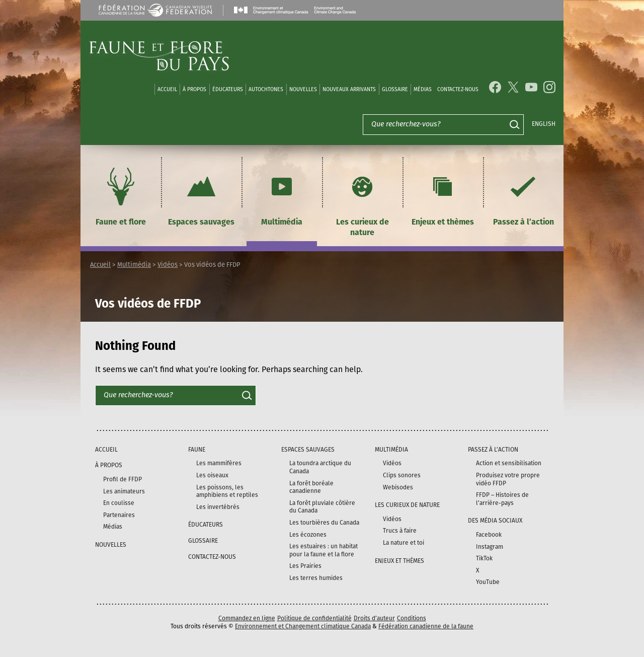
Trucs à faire (400, 531)
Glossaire (395, 89)
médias (423, 89)
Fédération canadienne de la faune (426, 626)
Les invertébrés (218, 507)
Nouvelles (303, 89)
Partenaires (119, 515)
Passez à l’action (524, 195)
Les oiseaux (212, 475)
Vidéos (168, 265)
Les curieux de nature (363, 201)
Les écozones (308, 535)
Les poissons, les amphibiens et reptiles (227, 491)
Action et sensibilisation (509, 463)
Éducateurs (228, 89)
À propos (194, 89)
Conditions (412, 618)
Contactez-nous (458, 89)
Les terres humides (316, 578)
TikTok (484, 558)
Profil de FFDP (123, 479)
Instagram (490, 547)
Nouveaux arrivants (349, 89)
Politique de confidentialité (314, 618)
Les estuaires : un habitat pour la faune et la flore (324, 550)
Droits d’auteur (374, 618)
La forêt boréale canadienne (311, 487)
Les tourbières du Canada (324, 523)
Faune (197, 450)
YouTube (488, 582)
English (544, 124)
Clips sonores (402, 475)
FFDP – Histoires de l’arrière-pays (502, 499)
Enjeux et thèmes (443, 195)
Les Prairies (305, 566)
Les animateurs (124, 491)
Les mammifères (219, 463)
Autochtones (266, 89)
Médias (113, 527)
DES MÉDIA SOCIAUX (495, 521)
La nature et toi (404, 543)
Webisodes (398, 487)
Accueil (167, 89)
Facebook (489, 535)
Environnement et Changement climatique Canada (303, 626)
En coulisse (119, 503)
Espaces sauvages (201, 195)
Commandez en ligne (247, 618)
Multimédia (282, 195)
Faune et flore (121, 195)
